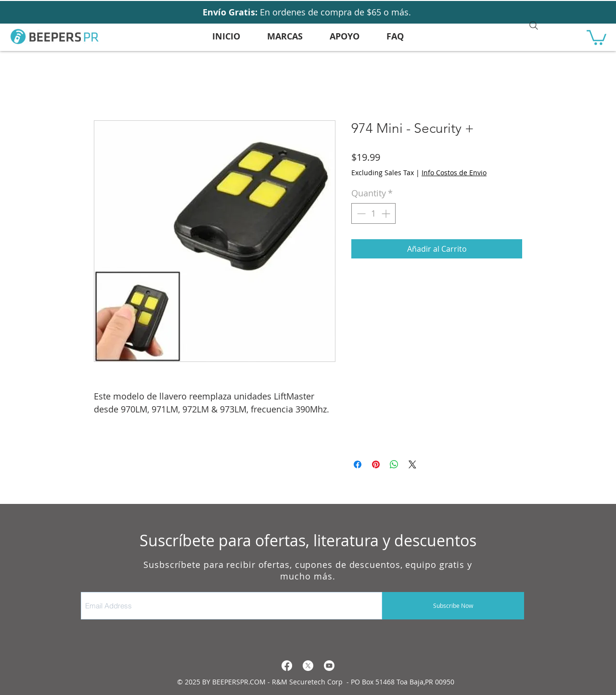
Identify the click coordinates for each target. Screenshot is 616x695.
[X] (308, 666)
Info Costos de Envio (454, 173)
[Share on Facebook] (358, 464)
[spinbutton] (373, 213)
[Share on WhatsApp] (394, 464)
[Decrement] (360, 213)
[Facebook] (287, 666)
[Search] (534, 26)
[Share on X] (412, 464)
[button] (597, 37)
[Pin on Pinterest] (376, 464)
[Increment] (387, 213)
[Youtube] (329, 666)
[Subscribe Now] (453, 606)
